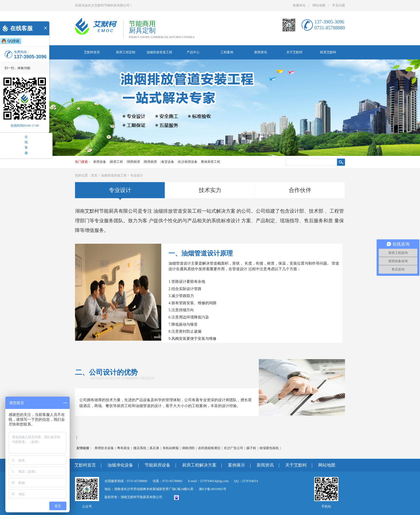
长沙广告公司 (234, 448)
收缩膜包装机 (269, 448)
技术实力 (210, 190)
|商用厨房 (150, 162)
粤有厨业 (123, 448)
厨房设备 (100, 162)
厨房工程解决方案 (199, 465)
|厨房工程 (116, 162)
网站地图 (319, 5)
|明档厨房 (133, 162)
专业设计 (137, 175)
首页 (94, 175)
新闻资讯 (261, 52)
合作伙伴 (300, 190)
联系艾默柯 (328, 52)
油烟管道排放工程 (114, 175)
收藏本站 (299, 5)
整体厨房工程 (211, 162)
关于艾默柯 (294, 52)
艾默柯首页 (92, 52)
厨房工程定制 (126, 52)
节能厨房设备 (157, 465)
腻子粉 (251, 448)
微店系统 (140, 448)
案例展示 (237, 465)
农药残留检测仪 (209, 448)
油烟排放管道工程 (159, 52)
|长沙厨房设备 (187, 162)
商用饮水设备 (104, 448)
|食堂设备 (167, 162)
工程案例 (227, 52)
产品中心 (193, 52)
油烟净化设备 (120, 465)
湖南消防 (188, 448)
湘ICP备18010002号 (213, 489)
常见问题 (339, 5)
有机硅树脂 (171, 448)
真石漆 (154, 448)
